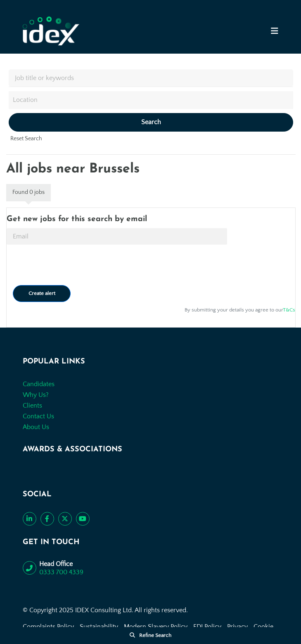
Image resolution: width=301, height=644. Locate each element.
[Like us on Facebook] (47, 519)
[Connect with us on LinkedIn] (30, 519)
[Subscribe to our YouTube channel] (83, 519)
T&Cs (289, 310)
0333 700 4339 (61, 572)
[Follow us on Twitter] (65, 519)
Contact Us (38, 416)
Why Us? (36, 395)
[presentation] (69, 265)
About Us (36, 427)
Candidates (39, 384)
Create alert (42, 293)
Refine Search (155, 635)
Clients (32, 406)
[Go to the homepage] (51, 31)
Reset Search (26, 139)
